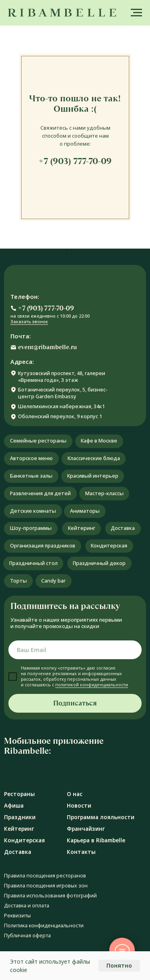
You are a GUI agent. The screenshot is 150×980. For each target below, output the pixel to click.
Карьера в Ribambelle (96, 840)
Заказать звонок (29, 322)
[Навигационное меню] (136, 13)
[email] (75, 650)
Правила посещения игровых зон (46, 886)
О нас (75, 794)
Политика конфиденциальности (44, 926)
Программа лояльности (101, 817)
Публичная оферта (27, 936)
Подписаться (75, 703)
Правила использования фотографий (50, 896)
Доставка (18, 852)
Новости (79, 806)
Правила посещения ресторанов (45, 876)
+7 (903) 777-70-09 (75, 161)
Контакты (81, 852)
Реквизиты (17, 916)
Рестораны (19, 794)
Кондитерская (24, 840)
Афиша (14, 806)
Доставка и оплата (27, 906)
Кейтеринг (19, 829)
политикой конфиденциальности (92, 685)
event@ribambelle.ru (47, 347)
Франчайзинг (86, 829)
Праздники (20, 817)
